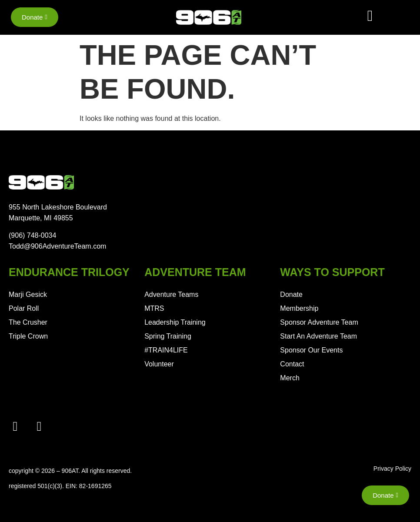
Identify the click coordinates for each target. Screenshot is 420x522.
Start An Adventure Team (318, 336)
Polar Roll (24, 308)
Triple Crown (28, 336)
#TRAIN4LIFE (166, 350)
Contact (292, 364)
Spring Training (168, 336)
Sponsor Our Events (311, 350)
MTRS (154, 308)
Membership (299, 308)
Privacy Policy (392, 469)
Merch (290, 378)
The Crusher (28, 322)
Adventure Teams (171, 294)
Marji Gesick (28, 294)
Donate (291, 294)
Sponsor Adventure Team (319, 322)
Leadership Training (175, 322)
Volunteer (159, 364)
